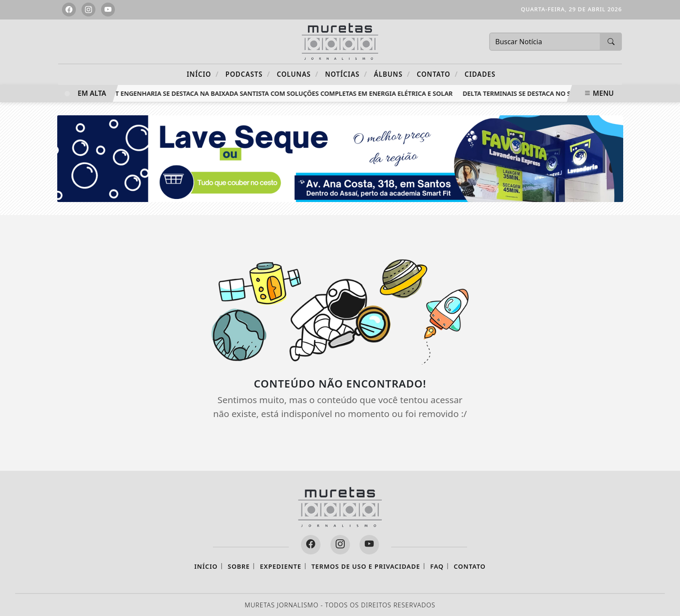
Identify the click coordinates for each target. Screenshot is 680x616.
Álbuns (392, 74)
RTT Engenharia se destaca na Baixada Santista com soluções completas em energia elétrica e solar (281, 93)
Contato (437, 74)
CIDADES (480, 74)
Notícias (346, 74)
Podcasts (248, 74)
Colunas (297, 74)
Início (203, 74)
